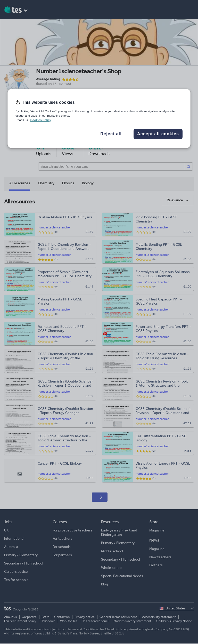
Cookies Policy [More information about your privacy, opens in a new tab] (41, 120)
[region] (99, 118)
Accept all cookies (158, 134)
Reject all (111, 134)
